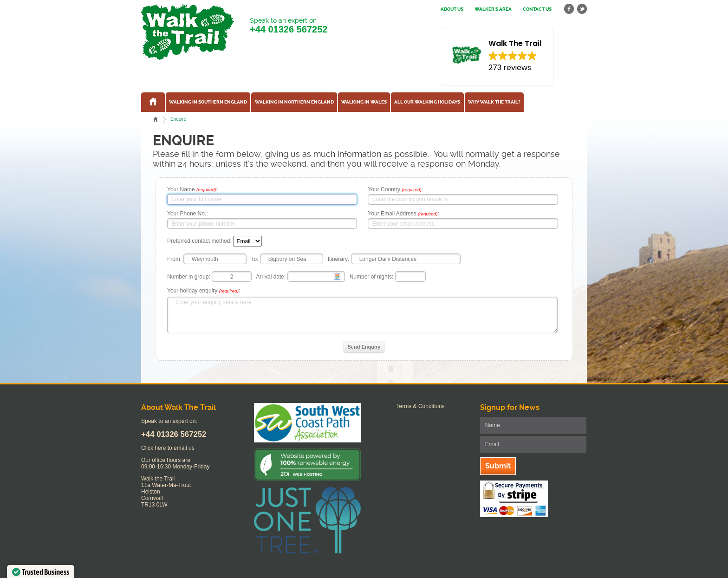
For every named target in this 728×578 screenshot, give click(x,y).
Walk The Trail (188, 32)
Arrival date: (271, 277)
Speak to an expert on (289, 26)
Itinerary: (339, 259)
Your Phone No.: (188, 214)
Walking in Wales (364, 102)
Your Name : (192, 189)
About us (452, 9)
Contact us (537, 9)
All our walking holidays (427, 102)
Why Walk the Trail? (494, 102)
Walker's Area (493, 9)
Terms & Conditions (421, 406)
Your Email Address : (403, 214)
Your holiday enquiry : (204, 291)
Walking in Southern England (208, 102)
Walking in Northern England (294, 102)
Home (156, 119)
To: (254, 259)
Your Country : (395, 189)
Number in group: (189, 277)
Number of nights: (372, 277)
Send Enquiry (364, 347)
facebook (569, 9)
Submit (498, 466)
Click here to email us (168, 448)
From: (174, 259)
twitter (582, 9)
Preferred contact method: (199, 241)
